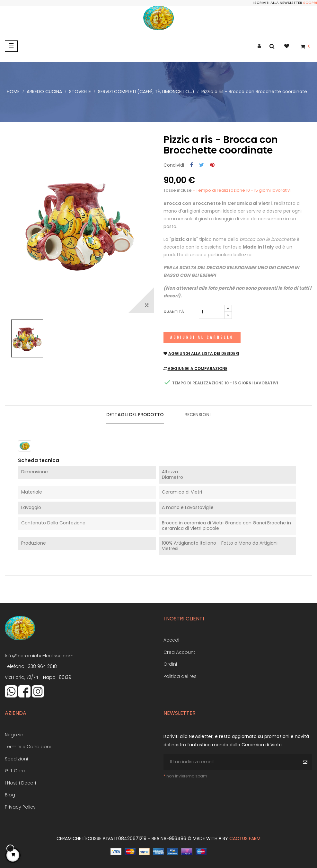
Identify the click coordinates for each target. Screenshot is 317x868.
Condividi (192, 165)
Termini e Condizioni (28, 747)
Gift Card (15, 771)
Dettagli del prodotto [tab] (135, 415)
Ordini (170, 664)
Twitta (202, 165)
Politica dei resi (181, 676)
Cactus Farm (245, 838)
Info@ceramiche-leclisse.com (39, 656)
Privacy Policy (20, 807)
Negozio (14, 735)
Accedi (171, 640)
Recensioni (198, 415)
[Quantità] (212, 312)
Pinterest (212, 165)
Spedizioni (16, 759)
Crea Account (179, 652)
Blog (10, 795)
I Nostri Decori (20, 783)
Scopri (310, 3)
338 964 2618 (42, 666)
